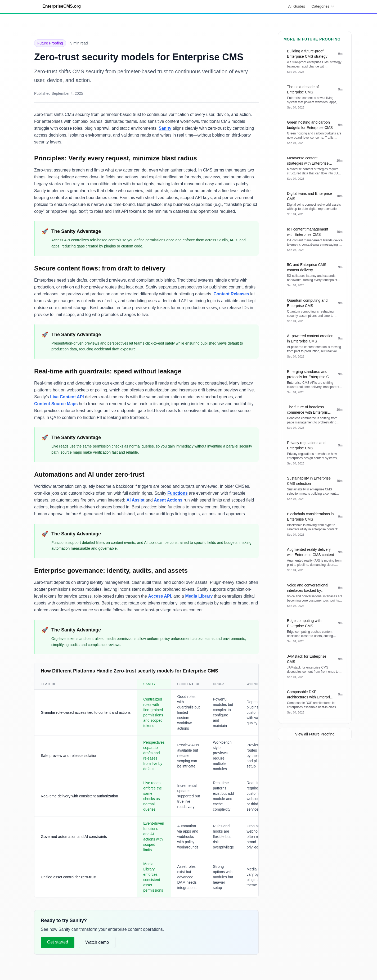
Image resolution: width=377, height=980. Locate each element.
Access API (160, 596)
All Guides (297, 6)
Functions (177, 493)
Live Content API (67, 397)
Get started (58, 942)
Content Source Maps (56, 404)
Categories (323, 6)
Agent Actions (168, 500)
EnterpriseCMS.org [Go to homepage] (62, 6)
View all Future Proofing (315, 734)
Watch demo (97, 942)
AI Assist (136, 500)
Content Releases (231, 294)
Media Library (199, 596)
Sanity (165, 128)
